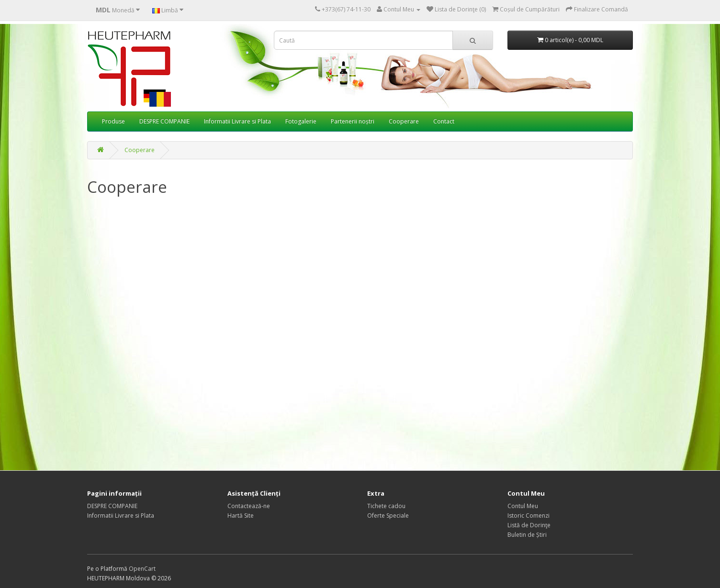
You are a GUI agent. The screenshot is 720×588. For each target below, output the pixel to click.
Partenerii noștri (353, 121)
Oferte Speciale (388, 516)
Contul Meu (523, 506)
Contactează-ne (249, 506)
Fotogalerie (301, 121)
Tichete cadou (386, 506)
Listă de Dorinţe (529, 525)
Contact (444, 121)
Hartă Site (241, 516)
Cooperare (404, 121)
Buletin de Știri (527, 535)
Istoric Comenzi (529, 516)
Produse (113, 121)
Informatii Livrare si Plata (237, 121)
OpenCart (142, 569)
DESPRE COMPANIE (164, 121)
